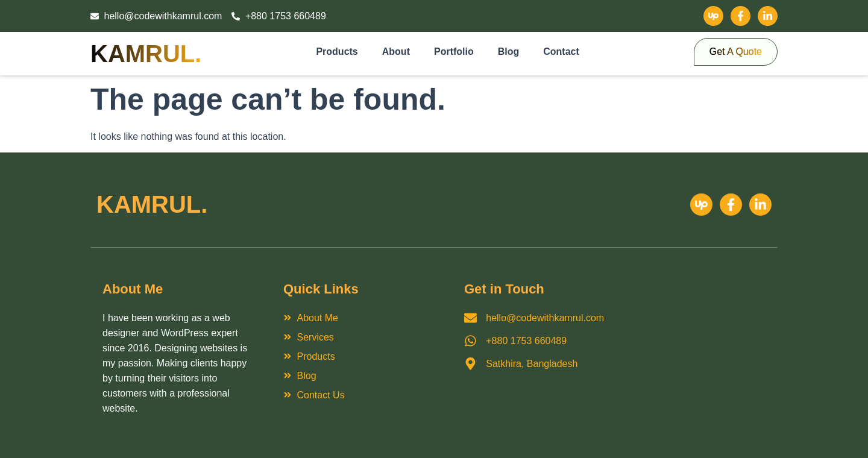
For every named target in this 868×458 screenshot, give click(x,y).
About (396, 52)
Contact (561, 52)
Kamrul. (146, 54)
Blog (509, 52)
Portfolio (454, 52)
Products (337, 52)
